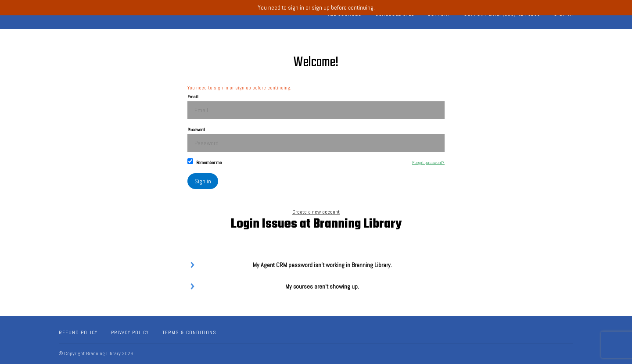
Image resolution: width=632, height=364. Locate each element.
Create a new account (316, 212)
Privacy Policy (130, 332)
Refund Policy (78, 332)
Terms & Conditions (189, 332)
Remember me (205, 162)
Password (316, 139)
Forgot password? (428, 162)
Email (316, 106)
